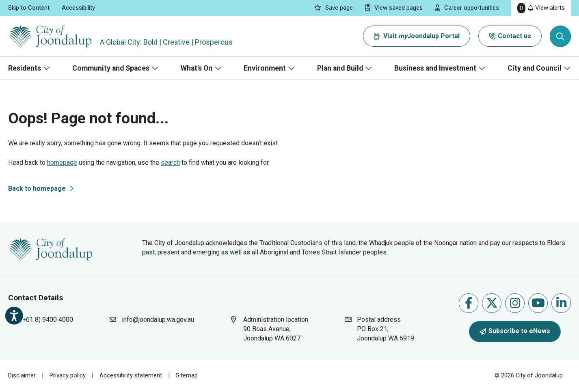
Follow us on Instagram (515, 303)
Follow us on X (492, 303)
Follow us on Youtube (538, 303)
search (170, 163)
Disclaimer (22, 375)
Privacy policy (68, 375)
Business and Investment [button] (435, 68)
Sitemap (187, 375)
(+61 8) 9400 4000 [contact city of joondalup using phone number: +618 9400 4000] (47, 320)
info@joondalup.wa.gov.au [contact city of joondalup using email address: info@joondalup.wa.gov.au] (158, 320)
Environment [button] (265, 68)
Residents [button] (25, 68)
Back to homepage (37, 188)
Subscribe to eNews (515, 331)
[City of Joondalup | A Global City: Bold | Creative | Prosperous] (50, 36)
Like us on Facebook (469, 303)
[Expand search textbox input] (560, 37)
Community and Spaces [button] (111, 68)
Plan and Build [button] (340, 68)
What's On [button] (197, 68)
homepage (62, 163)
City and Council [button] (535, 68)
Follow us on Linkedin (561, 303)
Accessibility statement (131, 375)
